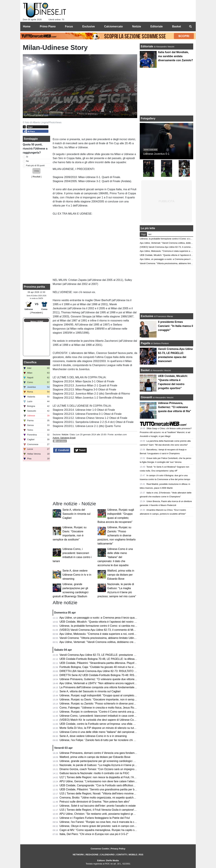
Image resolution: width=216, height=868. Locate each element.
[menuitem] (190, 27)
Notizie (65, 435)
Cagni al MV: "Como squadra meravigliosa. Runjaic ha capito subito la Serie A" (107, 830)
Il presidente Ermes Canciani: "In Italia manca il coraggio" (175, 326)
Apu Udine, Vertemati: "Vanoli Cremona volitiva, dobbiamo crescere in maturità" (107, 642)
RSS (141, 855)
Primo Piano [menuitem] (48, 26)
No (28, 161)
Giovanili (146, 397)
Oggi (143, 234)
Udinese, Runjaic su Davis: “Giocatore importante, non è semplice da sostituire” (107, 699)
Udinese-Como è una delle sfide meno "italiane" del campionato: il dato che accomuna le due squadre (115, 557)
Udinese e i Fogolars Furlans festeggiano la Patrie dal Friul (95, 818)
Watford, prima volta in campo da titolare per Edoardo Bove (121, 575)
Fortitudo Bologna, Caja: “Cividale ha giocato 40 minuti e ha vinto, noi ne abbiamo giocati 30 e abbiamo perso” (125, 667)
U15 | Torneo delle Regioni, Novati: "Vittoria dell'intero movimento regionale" (105, 794)
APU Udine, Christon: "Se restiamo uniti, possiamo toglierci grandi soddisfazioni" (107, 814)
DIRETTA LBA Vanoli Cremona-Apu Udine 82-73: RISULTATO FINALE (102, 671)
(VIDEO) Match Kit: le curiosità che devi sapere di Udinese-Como (99, 720)
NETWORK (78, 855)
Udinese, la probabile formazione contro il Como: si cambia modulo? (100, 626)
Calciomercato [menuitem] (113, 26)
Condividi (62, 450)
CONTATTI (122, 855)
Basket (145, 370)
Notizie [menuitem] (137, 26)
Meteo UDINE (37, 322)
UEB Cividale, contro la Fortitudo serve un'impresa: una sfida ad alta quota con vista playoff (114, 724)
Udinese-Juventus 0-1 (156, 154)
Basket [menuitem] (177, 26)
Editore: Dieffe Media (108, 860)
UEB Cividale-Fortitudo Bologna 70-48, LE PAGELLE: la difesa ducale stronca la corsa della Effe (117, 659)
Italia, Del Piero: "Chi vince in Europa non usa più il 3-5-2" (94, 834)
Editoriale (147, 46)
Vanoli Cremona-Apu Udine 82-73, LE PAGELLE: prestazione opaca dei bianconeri (109, 655)
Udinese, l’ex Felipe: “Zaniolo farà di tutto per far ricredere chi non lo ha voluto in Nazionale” (114, 740)
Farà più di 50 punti (35, 165)
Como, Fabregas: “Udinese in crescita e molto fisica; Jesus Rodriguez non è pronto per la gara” (117, 708)
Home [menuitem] (27, 26)
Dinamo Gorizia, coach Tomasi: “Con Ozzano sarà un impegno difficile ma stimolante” (111, 769)
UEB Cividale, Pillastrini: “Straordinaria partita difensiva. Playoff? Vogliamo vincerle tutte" (112, 663)
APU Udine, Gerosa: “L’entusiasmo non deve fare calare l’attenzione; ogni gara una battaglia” (115, 781)
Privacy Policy (118, 849)
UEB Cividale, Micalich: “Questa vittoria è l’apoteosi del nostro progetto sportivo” (107, 622)
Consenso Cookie (100, 849)
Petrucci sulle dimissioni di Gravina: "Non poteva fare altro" (95, 802)
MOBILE (133, 855)
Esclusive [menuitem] (89, 26)
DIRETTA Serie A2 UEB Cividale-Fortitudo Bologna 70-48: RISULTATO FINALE (107, 675)
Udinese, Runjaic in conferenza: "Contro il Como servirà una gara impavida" (105, 712)
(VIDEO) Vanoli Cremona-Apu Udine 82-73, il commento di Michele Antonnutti (106, 630)
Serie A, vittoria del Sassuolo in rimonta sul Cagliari (76, 514)
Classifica (30, 362)
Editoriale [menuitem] (157, 26)
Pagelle (145, 343)
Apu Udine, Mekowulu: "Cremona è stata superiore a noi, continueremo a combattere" (111, 634)
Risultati (36, 177)
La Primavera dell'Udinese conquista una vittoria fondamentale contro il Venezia (107, 687)
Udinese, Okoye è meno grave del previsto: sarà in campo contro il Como (103, 826)
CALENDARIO (107, 855)
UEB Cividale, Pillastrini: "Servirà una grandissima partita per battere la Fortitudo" (108, 789)
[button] (36, 171)
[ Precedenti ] (36, 313)
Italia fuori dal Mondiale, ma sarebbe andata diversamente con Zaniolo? (175, 56)
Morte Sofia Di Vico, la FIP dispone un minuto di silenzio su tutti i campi (102, 728)
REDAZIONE (92, 855)
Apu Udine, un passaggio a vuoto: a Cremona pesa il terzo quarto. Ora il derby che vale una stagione (120, 618)
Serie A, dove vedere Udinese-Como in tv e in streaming (77, 575)
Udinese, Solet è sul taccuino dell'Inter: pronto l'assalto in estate (98, 806)
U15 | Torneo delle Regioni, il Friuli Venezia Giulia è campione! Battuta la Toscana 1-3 (111, 810)
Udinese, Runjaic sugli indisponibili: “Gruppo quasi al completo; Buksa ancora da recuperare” (115, 695)
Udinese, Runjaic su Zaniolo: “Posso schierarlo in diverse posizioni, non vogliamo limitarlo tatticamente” (117, 535)
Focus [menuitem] (69, 26)
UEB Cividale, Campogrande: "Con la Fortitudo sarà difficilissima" (99, 785)
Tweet (80, 450)
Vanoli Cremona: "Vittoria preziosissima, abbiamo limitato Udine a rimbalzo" (105, 638)
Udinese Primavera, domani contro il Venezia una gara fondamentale (101, 753)
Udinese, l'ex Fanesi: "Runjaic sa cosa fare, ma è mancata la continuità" (103, 822)
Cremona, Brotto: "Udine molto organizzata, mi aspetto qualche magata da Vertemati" (111, 798)
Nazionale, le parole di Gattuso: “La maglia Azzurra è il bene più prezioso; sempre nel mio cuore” (117, 765)
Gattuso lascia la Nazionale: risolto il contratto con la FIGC (94, 773)
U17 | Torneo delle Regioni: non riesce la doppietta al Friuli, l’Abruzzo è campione (108, 777)
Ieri (150, 234)
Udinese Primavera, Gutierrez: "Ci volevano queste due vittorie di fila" (101, 679)
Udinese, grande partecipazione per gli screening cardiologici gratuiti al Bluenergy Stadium (114, 761)
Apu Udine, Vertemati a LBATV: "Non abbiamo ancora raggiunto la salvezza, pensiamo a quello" (117, 683)
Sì (27, 157)
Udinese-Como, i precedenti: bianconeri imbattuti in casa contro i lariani (102, 716)
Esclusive (147, 316)
